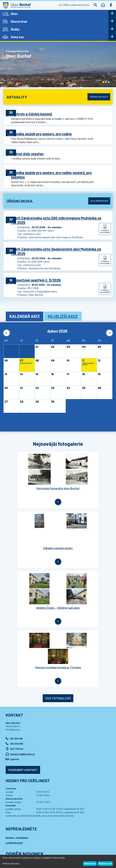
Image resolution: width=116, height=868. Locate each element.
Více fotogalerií (58, 564)
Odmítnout (90, 864)
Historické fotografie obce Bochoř (31, 478)
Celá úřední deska (98, 197)
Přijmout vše (105, 864)
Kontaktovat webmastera (38, 844)
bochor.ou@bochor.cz (23, 620)
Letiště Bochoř (14, 708)
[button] (103, 82)
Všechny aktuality (98, 97)
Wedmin (63, 847)
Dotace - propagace (17, 703)
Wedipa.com (11, 847)
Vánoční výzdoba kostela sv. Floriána (85, 535)
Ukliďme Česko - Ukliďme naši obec (31, 535)
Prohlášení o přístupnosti (63, 844)
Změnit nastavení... (12, 864)
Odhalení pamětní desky (85, 478)
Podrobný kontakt (23, 636)
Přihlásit (67, 730)
